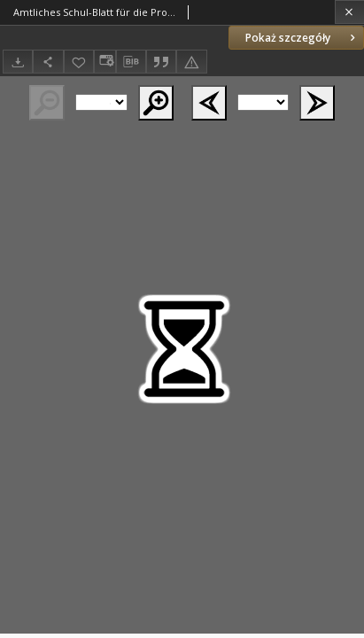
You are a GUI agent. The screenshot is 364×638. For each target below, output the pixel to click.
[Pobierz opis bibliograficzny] (131, 62)
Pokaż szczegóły (302, 38)
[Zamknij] (349, 12)
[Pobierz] (18, 62)
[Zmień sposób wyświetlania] (105, 62)
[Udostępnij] (48, 62)
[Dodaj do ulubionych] (79, 62)
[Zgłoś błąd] (191, 62)
